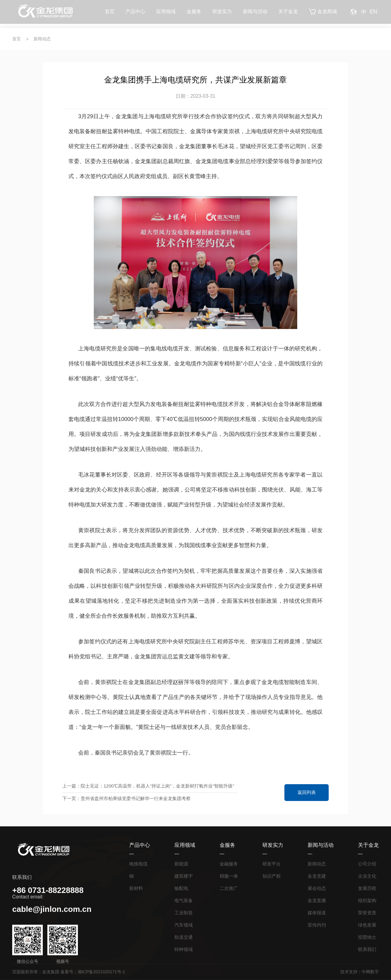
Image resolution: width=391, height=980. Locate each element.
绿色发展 (367, 925)
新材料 (136, 888)
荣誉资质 (367, 913)
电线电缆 (138, 864)
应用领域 (166, 14)
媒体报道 (317, 913)
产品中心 (135, 14)
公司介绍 (367, 864)
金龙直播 (317, 900)
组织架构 (367, 900)
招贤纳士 (367, 937)
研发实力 (222, 14)
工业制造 (184, 913)
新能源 (181, 864)
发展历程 (367, 888)
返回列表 (307, 792)
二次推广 (229, 888)
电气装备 (184, 900)
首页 (110, 14)
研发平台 (272, 864)
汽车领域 (184, 925)
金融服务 (229, 864)
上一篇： (148, 786)
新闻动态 (42, 39)
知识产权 (272, 876)
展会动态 (317, 888)
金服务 (194, 14)
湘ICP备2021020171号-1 (101, 972)
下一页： (148, 799)
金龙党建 (317, 876)
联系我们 (367, 949)
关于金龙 (288, 14)
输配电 (181, 888)
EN (373, 14)
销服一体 (229, 876)
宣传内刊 (317, 925)
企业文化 (367, 876)
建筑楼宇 (184, 876)
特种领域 (184, 949)
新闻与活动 (255, 14)
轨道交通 (184, 937)
